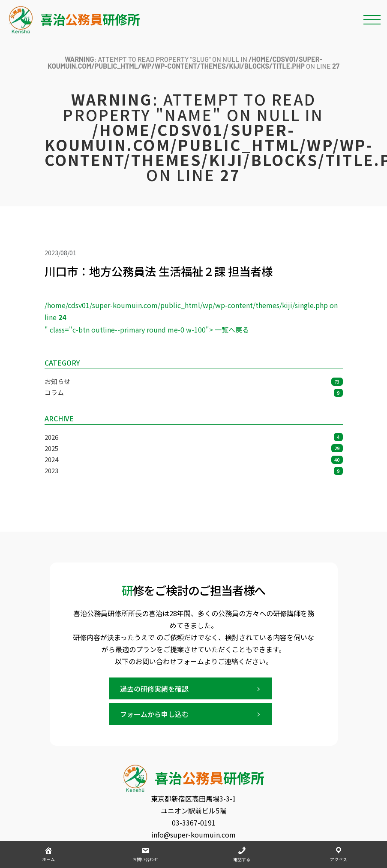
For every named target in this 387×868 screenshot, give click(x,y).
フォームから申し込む (154, 714)
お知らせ (194, 381)
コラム (194, 392)
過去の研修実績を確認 (154, 689)
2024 (194, 459)
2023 (194, 470)
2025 (194, 448)
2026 (194, 437)
